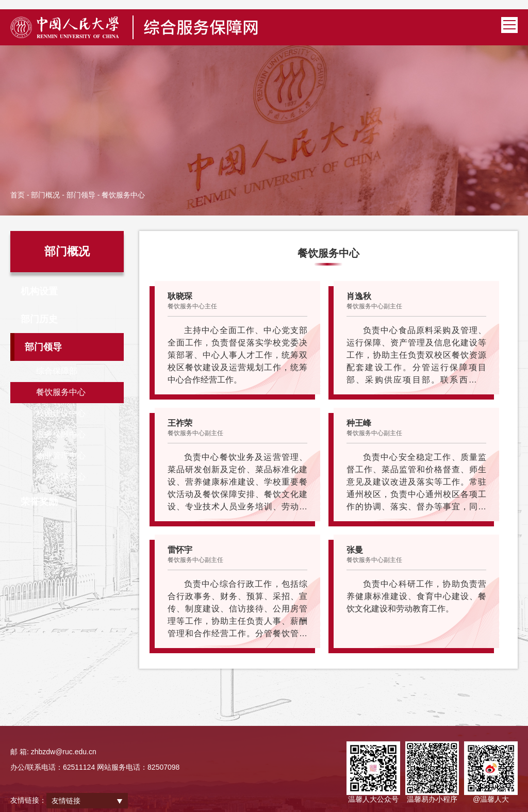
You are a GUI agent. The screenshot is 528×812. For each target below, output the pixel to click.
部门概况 (45, 195)
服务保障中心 (61, 434)
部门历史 (39, 319)
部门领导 (81, 195)
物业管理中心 (61, 455)
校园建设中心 (61, 413)
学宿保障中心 (61, 477)
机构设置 (39, 291)
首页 (18, 195)
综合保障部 (57, 371)
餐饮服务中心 (61, 392)
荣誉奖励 (39, 502)
